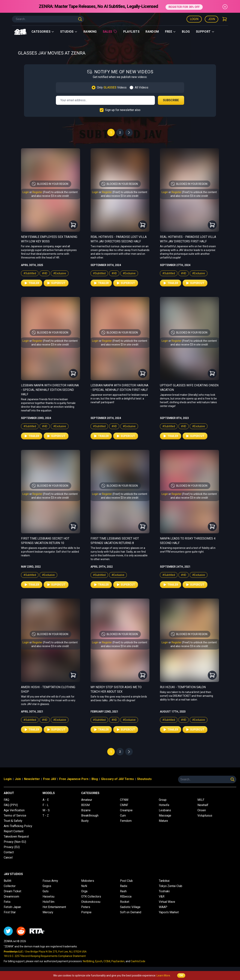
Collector (10, 886)
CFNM (124, 800)
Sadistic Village (130, 907)
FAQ (6, 800)
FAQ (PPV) (11, 805)
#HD (45, 273)
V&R (162, 896)
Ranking (90, 32)
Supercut (56, 283)
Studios (69, 32)
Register (37, 192)
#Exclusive (60, 273)
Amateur (87, 800)
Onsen (202, 810)
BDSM (85, 805)
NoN (84, 886)
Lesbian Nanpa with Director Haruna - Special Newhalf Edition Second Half (50, 390)
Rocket (125, 902)
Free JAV (50, 779)
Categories (43, 32)
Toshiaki (164, 891)
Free (171, 32)
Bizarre (86, 810)
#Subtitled (30, 273)
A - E (46, 800)
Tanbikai (164, 881)
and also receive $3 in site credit (50, 196)
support (205, 32)
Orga (84, 891)
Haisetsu (48, 896)
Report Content (14, 831)
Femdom (126, 821)
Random (152, 32)
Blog (186, 32)
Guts (46, 891)
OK (181, 976)
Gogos (47, 886)
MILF (201, 800)
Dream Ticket (12, 891)
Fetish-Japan (12, 907)
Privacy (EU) (12, 847)
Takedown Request (16, 837)
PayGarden (118, 961)
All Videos (142, 87)
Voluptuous (205, 816)
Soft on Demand (131, 912)
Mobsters (88, 881)
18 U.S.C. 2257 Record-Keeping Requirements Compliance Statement (45, 956)
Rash (123, 891)
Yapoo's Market (169, 912)
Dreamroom (11, 896)
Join (211, 19)
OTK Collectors (91, 896)
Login (194, 19)
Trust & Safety (13, 821)
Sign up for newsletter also (123, 110)
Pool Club (126, 881)
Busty (85, 821)
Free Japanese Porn (74, 779)
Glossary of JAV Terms (117, 779)
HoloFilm (48, 902)
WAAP (163, 907)
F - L (46, 805)
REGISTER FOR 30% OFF (184, 6)
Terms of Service (15, 816)
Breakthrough (90, 816)
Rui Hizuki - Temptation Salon (183, 687)
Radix (124, 886)
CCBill (107, 961)
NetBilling (88, 961)
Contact (9, 852)
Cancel (8, 857)
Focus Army (50, 881)
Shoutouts (144, 779)
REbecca (126, 896)
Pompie (86, 912)
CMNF (124, 805)
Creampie (126, 810)
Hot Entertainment (54, 907)
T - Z (46, 816)
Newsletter (32, 779)
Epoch (99, 961)
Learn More (163, 976)
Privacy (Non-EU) (15, 842)
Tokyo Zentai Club (171, 886)
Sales (110, 31)
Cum (123, 816)
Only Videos (112, 87)
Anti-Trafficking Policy (18, 826)
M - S (46, 810)
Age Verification (14, 810)
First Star (10, 912)
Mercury (48, 912)
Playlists (131, 32)
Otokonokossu (91, 902)
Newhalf (203, 805)
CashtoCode (138, 961)
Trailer (32, 283)
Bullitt (7, 881)
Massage (165, 816)
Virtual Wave (167, 902)
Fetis (7, 902)
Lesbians (165, 810)
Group (163, 800)
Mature (163, 821)
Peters (86, 907)
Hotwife (164, 805)
